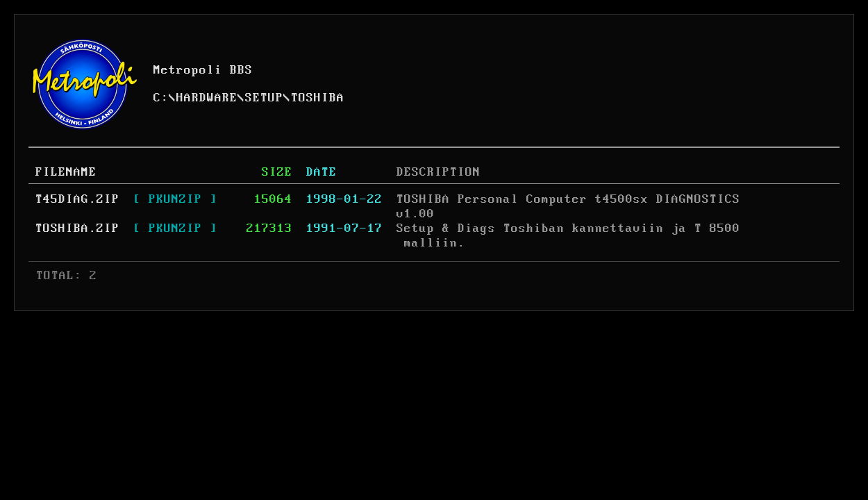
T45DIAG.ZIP (77, 199)
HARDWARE (207, 98)
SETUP (264, 98)
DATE (322, 172)
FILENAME (66, 172)
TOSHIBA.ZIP (77, 228)
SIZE (277, 172)
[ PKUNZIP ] (175, 199)
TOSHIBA (318, 98)
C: (161, 98)
